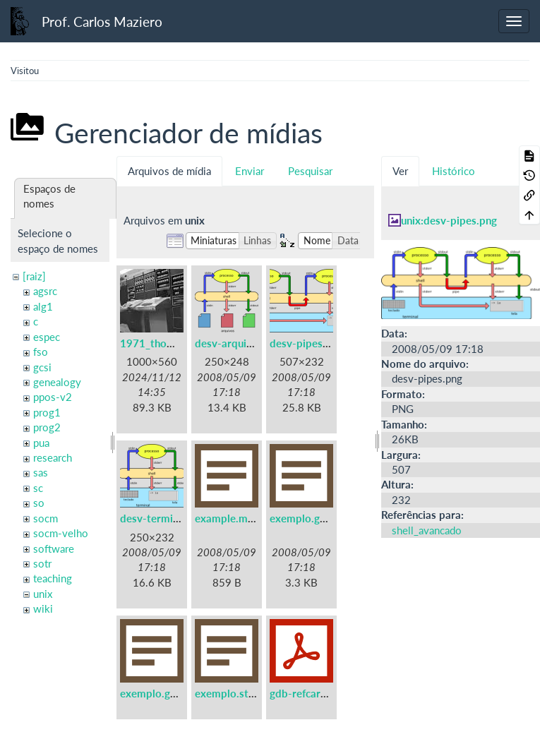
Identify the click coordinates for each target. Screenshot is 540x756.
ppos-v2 (53, 397)
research (53, 457)
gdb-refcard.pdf (308, 693)
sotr (42, 563)
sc (38, 488)
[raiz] (34, 276)
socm (46, 518)
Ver (400, 171)
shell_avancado (427, 530)
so (39, 503)
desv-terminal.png (164, 518)
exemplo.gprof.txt (164, 693)
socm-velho (61, 533)
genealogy (57, 382)
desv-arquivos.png (239, 343)
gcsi (42, 367)
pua (41, 443)
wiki (43, 608)
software (54, 548)
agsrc (45, 291)
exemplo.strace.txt (240, 693)
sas (41, 472)
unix (43, 594)
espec (47, 337)
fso (41, 352)
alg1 (43, 306)
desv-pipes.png (306, 343)
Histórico (454, 171)
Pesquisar (310, 171)
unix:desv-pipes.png (449, 220)
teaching (53, 578)
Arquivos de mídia (169, 171)
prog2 (47, 427)
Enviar (250, 171)
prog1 (47, 412)
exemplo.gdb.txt (310, 518)
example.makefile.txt (246, 518)
